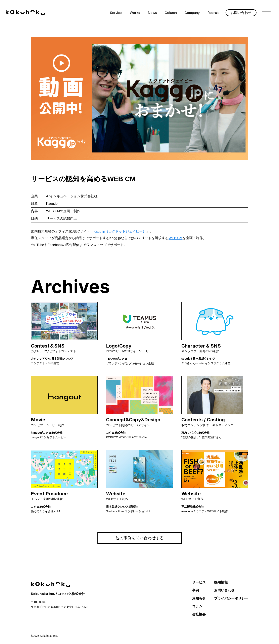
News (152, 13)
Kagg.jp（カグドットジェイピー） (120, 231)
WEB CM (175, 238)
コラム (197, 606)
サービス (199, 582)
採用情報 (221, 582)
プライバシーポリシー (231, 598)
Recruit (213, 13)
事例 (195, 590)
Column (171, 13)
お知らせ (199, 598)
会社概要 (199, 614)
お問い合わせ (224, 590)
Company (192, 13)
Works (135, 13)
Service (116, 13)
